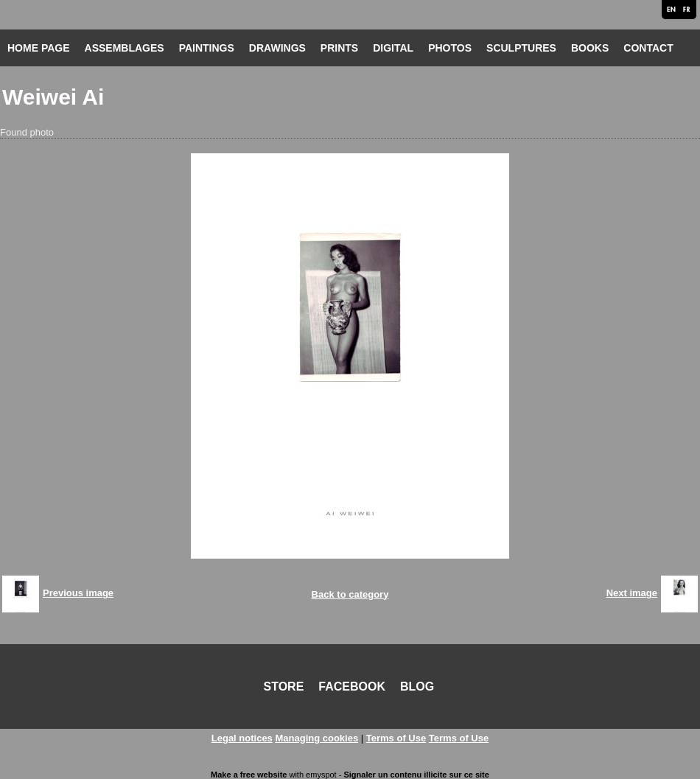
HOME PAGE (39, 48)
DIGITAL (393, 48)
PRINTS (339, 48)
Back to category (350, 594)
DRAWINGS (277, 48)
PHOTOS (450, 48)
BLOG (417, 687)
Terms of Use (396, 738)
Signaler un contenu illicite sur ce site (416, 775)
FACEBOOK (352, 687)
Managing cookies (316, 738)
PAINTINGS (207, 48)
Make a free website (249, 775)
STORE (284, 687)
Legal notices (242, 738)
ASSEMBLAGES (125, 48)
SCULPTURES (521, 48)
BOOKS (590, 48)
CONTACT (648, 48)
